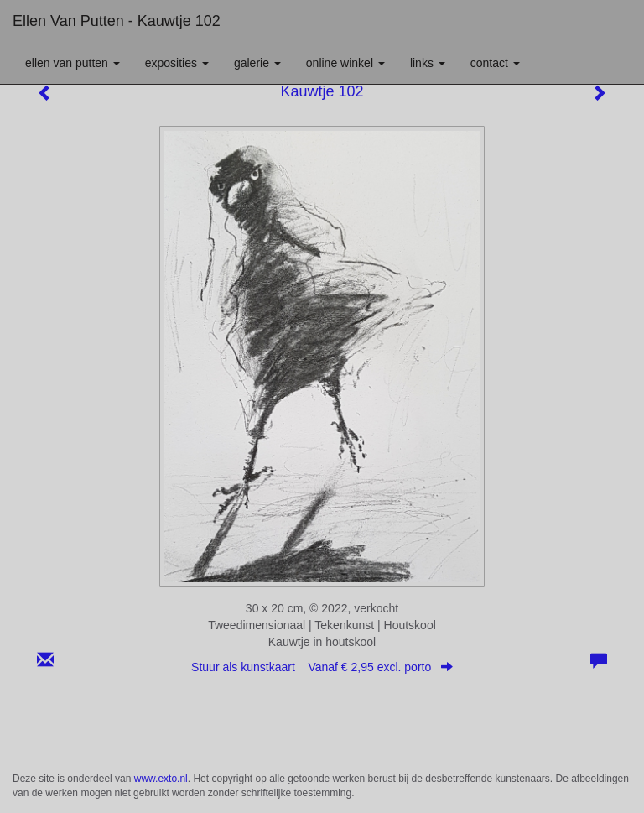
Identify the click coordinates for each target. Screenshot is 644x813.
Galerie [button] (257, 63)
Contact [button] (495, 63)
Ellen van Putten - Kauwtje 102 (117, 21)
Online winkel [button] (345, 63)
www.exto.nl (161, 779)
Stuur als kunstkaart (322, 667)
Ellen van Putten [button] (73, 63)
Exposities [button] (177, 63)
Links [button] (428, 63)
